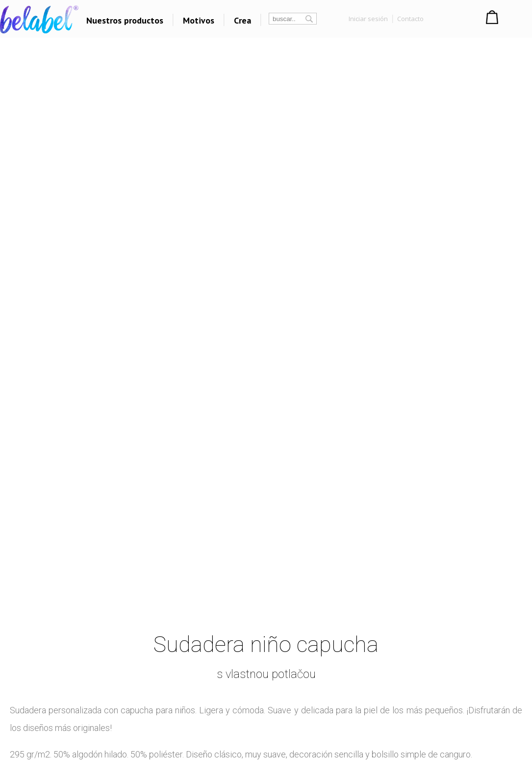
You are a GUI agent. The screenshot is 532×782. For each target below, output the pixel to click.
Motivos (199, 20)
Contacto (410, 19)
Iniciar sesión (368, 19)
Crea (242, 20)
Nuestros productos (125, 20)
